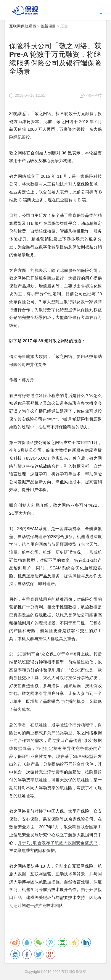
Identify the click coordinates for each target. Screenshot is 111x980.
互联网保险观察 (23, 26)
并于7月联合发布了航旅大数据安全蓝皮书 (58, 843)
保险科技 (94, 95)
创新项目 (48, 26)
